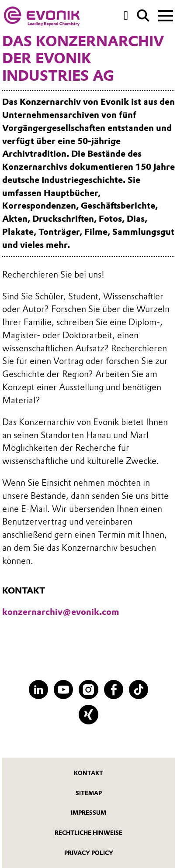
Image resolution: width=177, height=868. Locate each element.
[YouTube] (64, 690)
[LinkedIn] (39, 690)
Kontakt (88, 773)
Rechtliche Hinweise (88, 833)
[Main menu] (166, 15)
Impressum (88, 813)
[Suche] (143, 15)
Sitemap (89, 793)
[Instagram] (88, 690)
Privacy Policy (89, 853)
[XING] (88, 715)
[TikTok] (139, 690)
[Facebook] (114, 690)
